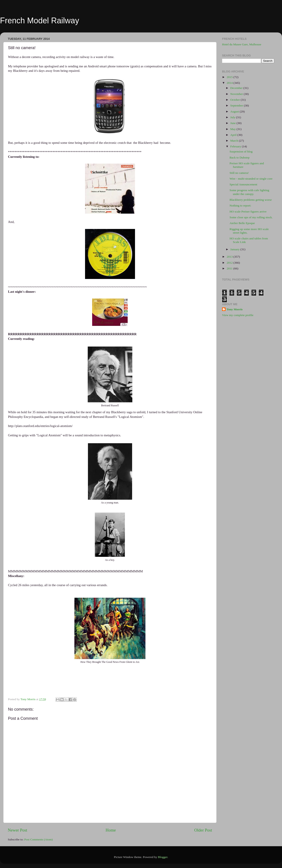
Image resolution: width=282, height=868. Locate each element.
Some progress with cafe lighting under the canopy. (249, 192)
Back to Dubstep (240, 157)
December (237, 88)
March (235, 141)
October (235, 100)
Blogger (163, 857)
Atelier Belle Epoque (242, 223)
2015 (230, 77)
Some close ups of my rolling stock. (251, 217)
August (235, 111)
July (233, 117)
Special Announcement (243, 184)
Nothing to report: (240, 205)
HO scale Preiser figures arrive (248, 211)
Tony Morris (235, 309)
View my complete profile (238, 315)
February (236, 146)
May (233, 129)
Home (111, 830)
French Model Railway (40, 21)
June (233, 123)
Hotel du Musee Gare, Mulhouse (242, 44)
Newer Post (18, 830)
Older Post (203, 830)
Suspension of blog (241, 151)
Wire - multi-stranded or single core (251, 179)
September (237, 105)
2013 (230, 257)
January (235, 249)
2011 (230, 268)
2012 (230, 263)
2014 (230, 83)
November (237, 94)
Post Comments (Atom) (38, 839)
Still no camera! (239, 173)
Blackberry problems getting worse (251, 200)
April (234, 135)
